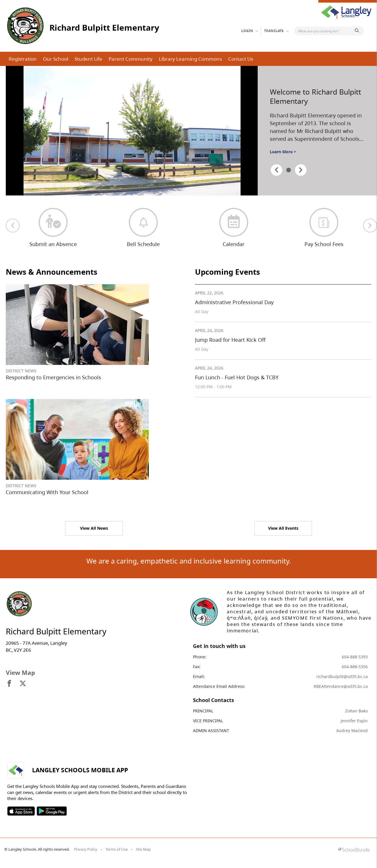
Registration (23, 59)
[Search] (325, 31)
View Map (20, 673)
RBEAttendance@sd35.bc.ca (341, 686)
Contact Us (241, 59)
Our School (56, 59)
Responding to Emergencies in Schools (53, 377)
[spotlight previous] (276, 170)
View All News (94, 528)
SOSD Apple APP (21, 811)
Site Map (143, 849)
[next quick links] (370, 226)
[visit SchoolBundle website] (354, 850)
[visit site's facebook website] (9, 684)
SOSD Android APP (52, 811)
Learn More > (283, 152)
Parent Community (131, 59)
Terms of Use (117, 849)
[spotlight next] (301, 170)
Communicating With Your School (47, 492)
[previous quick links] (13, 226)
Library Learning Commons (190, 59)
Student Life (88, 59)
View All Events (283, 528)
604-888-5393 (355, 657)
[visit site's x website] (23, 684)
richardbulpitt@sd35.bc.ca (342, 676)
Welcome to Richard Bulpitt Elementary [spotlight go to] (315, 96)
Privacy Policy (86, 849)
